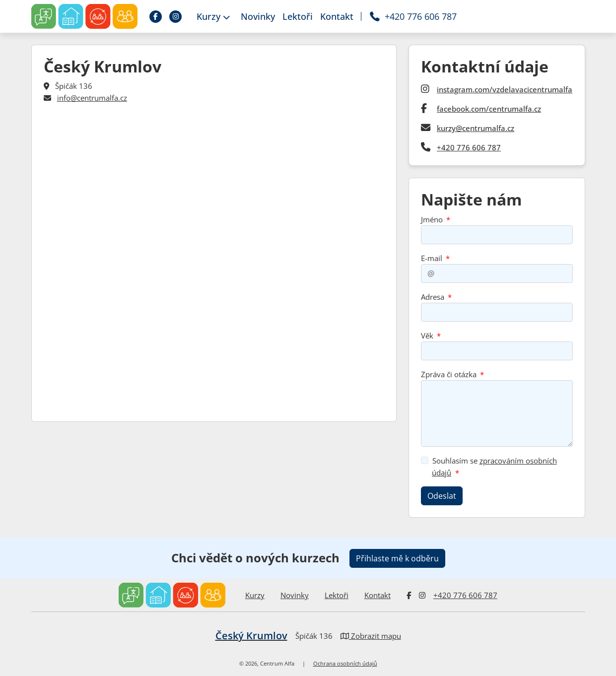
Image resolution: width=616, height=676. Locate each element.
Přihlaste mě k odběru (397, 558)
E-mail (432, 258)
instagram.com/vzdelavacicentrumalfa (505, 89)
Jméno (432, 219)
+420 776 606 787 (469, 147)
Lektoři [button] (298, 16)
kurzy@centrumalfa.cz (476, 128)
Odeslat (442, 496)
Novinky (295, 595)
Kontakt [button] (337, 16)
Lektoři (337, 595)
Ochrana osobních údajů (345, 664)
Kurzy (255, 595)
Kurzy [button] (213, 16)
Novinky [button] (258, 16)
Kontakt (377, 595)
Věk (427, 336)
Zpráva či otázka (449, 374)
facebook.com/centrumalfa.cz (489, 109)
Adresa (433, 297)
